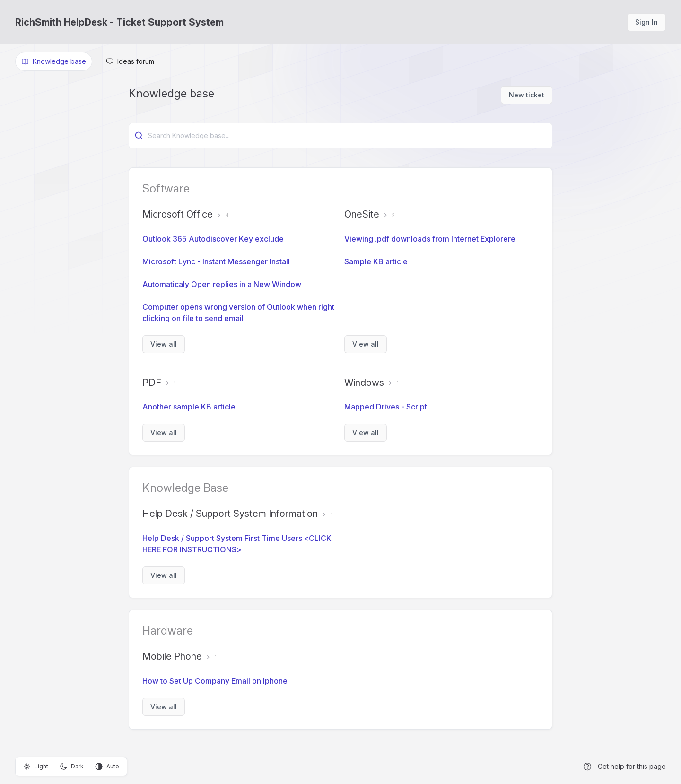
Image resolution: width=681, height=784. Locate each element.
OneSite (362, 214)
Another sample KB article (189, 407)
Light (36, 767)
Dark (72, 767)
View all (164, 344)
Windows (364, 383)
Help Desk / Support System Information (230, 514)
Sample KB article (376, 261)
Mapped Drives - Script (386, 407)
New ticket (527, 95)
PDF (152, 383)
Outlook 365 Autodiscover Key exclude (213, 239)
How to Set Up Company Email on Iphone (215, 681)
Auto (107, 767)
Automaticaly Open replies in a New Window (222, 284)
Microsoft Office (178, 214)
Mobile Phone (172, 656)
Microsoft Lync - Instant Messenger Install (216, 261)
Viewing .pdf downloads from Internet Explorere (430, 239)
